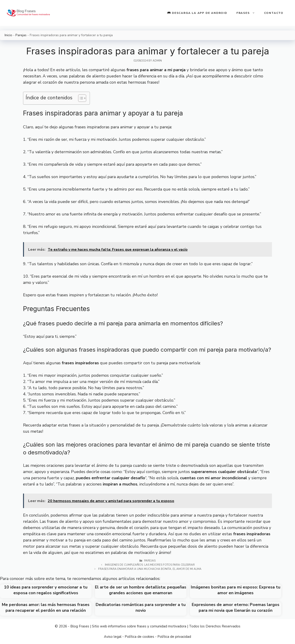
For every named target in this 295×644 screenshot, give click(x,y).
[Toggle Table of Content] (80, 98)
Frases (248, 13)
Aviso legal (113, 637)
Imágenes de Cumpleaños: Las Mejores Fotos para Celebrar (150, 565)
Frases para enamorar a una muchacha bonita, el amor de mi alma (150, 569)
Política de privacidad (174, 637)
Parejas (21, 35)
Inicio (8, 35)
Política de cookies (139, 637)
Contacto (274, 13)
